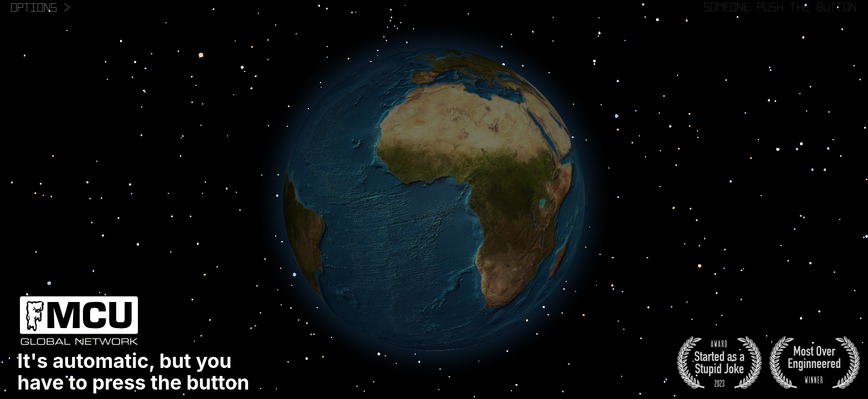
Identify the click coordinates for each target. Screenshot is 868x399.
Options (41, 7)
